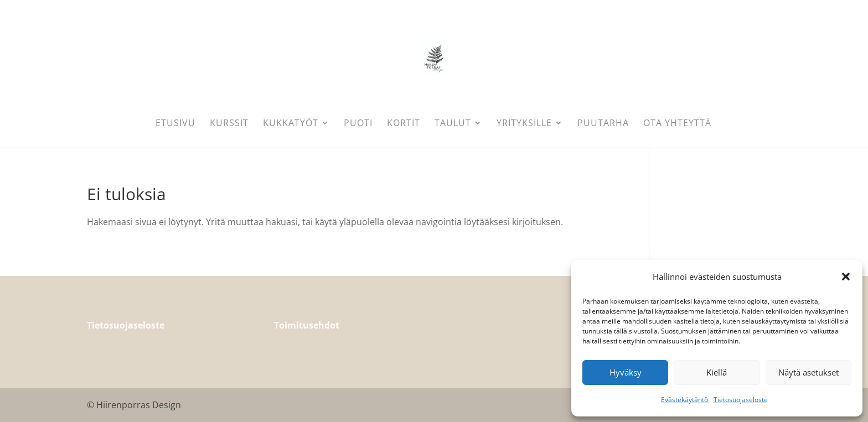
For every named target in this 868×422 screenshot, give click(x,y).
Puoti (358, 124)
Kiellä (717, 372)
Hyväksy (626, 372)
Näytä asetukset (808, 372)
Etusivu (175, 124)
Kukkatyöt (291, 124)
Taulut (453, 124)
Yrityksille (524, 124)
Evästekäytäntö (684, 400)
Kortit (404, 124)
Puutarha (603, 124)
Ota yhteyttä (677, 124)
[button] (846, 277)
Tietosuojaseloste (741, 400)
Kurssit (229, 124)
